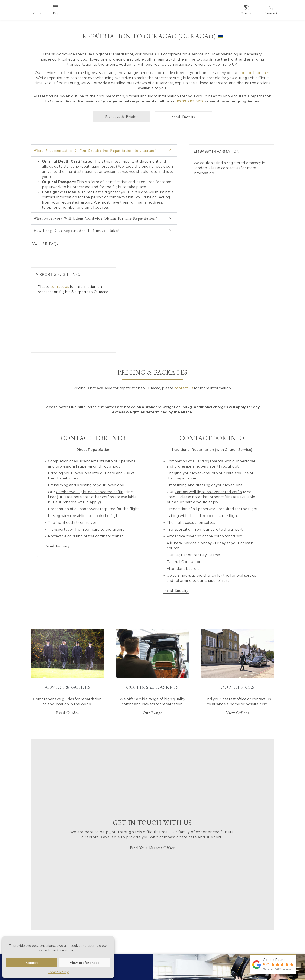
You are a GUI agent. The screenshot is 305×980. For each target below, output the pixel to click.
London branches (254, 73)
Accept (32, 963)
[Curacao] (201, 310)
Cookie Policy (58, 972)
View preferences (85, 963)
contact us (231, 168)
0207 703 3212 (190, 101)
